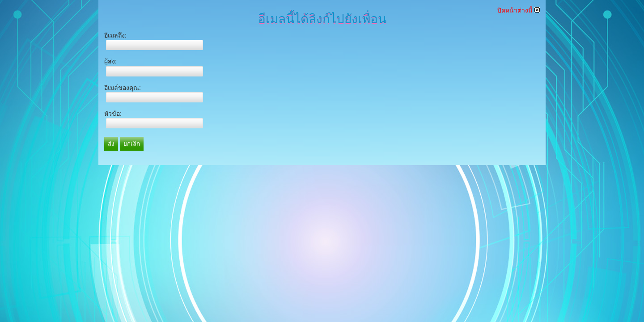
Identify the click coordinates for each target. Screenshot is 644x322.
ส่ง (111, 144)
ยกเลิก (132, 144)
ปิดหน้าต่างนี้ (519, 10)
